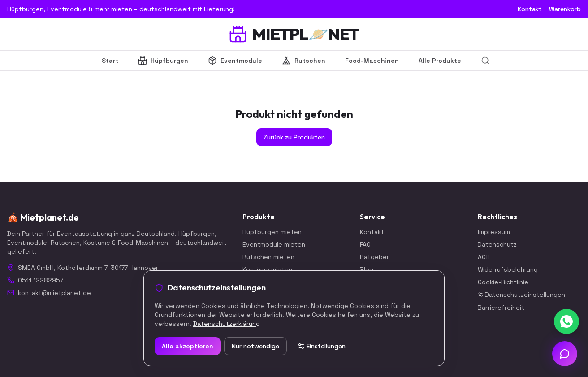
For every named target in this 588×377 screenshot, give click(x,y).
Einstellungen (322, 346)
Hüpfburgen (163, 61)
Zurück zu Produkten (294, 137)
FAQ (365, 244)
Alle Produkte (440, 61)
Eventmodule (235, 61)
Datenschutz (497, 244)
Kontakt (530, 9)
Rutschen (304, 61)
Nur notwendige (255, 346)
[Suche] (485, 61)
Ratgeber (374, 257)
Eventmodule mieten (274, 244)
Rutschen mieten (268, 257)
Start (110, 61)
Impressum (494, 232)
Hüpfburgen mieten (272, 232)
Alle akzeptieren (188, 346)
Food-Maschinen (372, 61)
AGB (484, 257)
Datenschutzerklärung (227, 324)
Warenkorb (565, 9)
